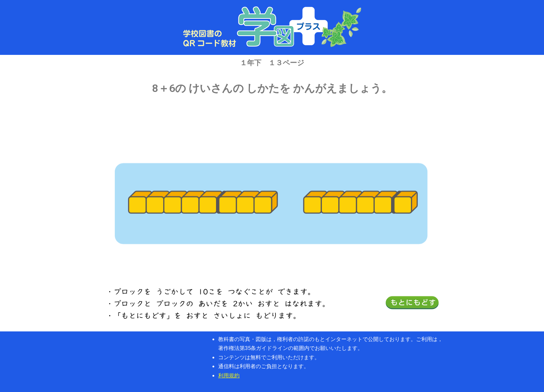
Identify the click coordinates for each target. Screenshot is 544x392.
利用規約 (229, 376)
